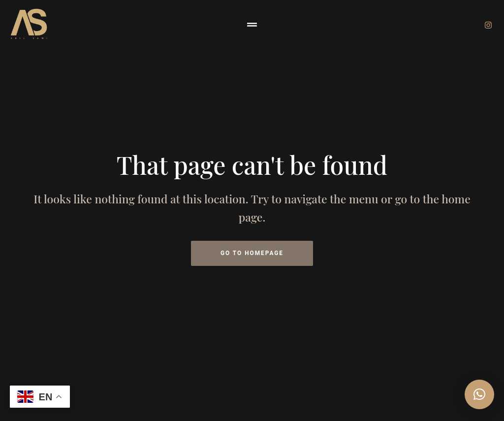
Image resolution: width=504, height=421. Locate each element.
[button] (252, 25)
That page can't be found (252, 165)
